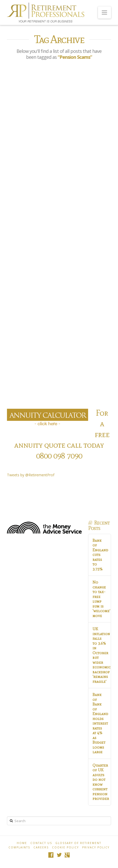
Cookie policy (65, 847)
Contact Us (41, 843)
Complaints (19, 847)
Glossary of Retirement (78, 843)
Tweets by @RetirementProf (31, 475)
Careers (41, 847)
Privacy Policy (96, 847)
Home (22, 843)
